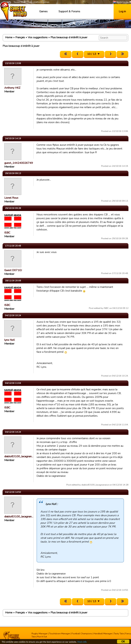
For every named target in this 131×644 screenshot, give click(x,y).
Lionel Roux (11, 198)
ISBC (7, 233)
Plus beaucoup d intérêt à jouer (69, 37)
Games (43, 11)
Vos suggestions (38, 37)
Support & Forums (69, 11)
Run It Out (42, 637)
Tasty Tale (119, 634)
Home (9, 37)
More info (82, 642)
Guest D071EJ (13, 270)
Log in (122, 11)
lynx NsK (10, 340)
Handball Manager (103, 634)
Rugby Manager (40, 634)
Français (20, 37)
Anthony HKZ (12, 88)
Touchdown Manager (60, 634)
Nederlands (121, 2)
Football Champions (82, 634)
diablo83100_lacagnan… (19, 456)
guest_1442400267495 (19, 163)
